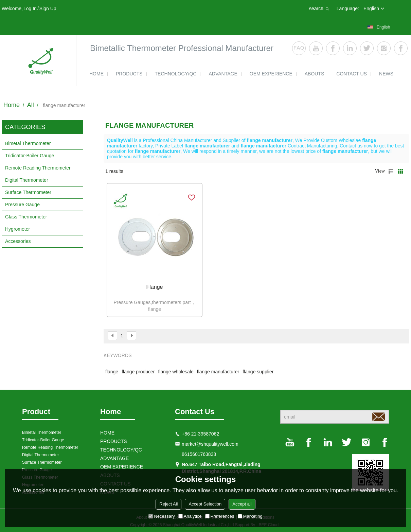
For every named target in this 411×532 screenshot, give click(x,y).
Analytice (190, 516)
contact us (352, 74)
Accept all (242, 504)
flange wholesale (176, 372)
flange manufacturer (218, 372)
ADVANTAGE (223, 74)
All (31, 105)
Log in (30, 8)
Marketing (250, 516)
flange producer (138, 372)
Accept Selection (205, 504)
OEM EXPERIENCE (271, 74)
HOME (96, 74)
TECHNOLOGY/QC (176, 74)
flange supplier (258, 372)
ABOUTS (315, 74)
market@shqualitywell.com (210, 444)
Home (12, 105)
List (391, 171)
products (129, 74)
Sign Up (48, 8)
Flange (155, 287)
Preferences (220, 516)
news (386, 74)
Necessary (162, 516)
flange (112, 372)
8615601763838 (199, 454)
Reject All (168, 504)
